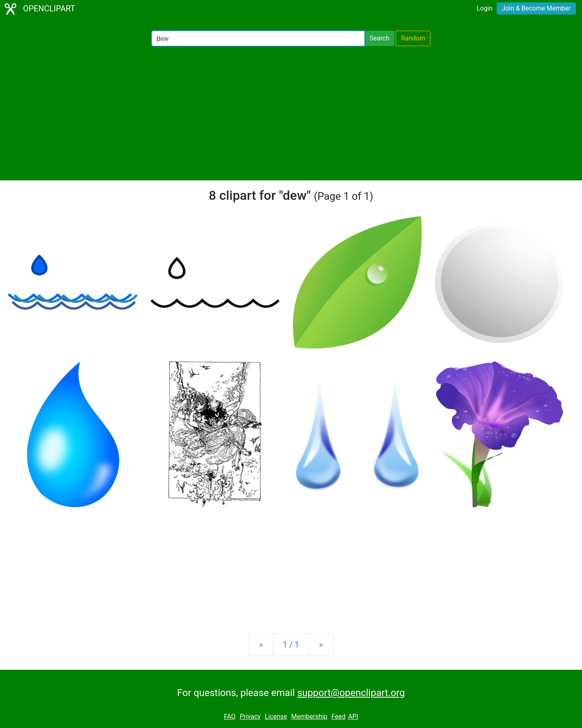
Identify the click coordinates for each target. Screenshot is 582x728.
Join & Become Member (536, 8)
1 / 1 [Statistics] (291, 645)
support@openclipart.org (351, 693)
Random (413, 38)
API (353, 716)
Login (484, 8)
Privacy (250, 716)
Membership (309, 716)
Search (379, 38)
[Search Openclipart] (258, 38)
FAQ (230, 716)
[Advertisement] (291, 113)
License (276, 716)
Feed (338, 716)
